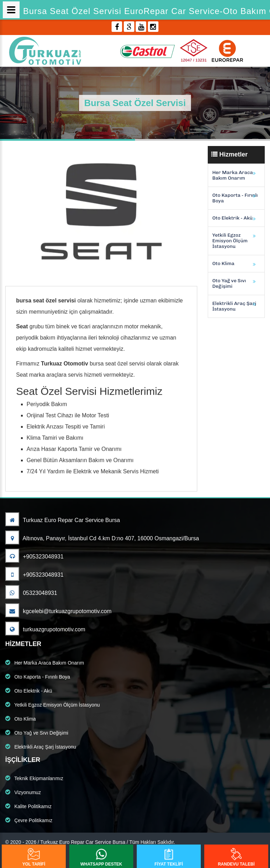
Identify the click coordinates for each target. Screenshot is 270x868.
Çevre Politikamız (29, 820)
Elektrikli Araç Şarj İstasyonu (234, 306)
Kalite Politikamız (28, 806)
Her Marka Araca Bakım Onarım (233, 175)
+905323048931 (34, 557)
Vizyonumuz (23, 792)
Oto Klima (223, 263)
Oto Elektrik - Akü (232, 218)
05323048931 (31, 593)
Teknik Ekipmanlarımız (34, 778)
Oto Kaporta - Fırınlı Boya (235, 198)
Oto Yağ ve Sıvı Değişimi (229, 283)
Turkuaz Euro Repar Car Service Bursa (63, 520)
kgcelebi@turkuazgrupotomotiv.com (58, 611)
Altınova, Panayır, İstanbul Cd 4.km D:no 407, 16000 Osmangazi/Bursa (102, 538)
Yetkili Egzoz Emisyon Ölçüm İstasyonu (230, 241)
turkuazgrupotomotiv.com (45, 629)
